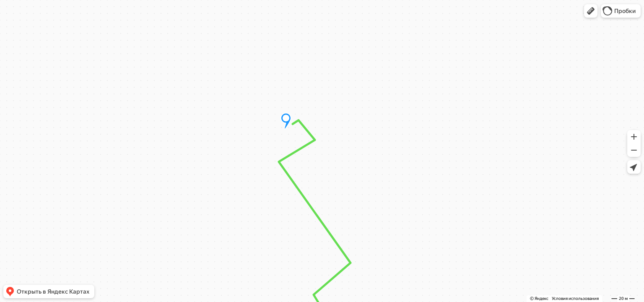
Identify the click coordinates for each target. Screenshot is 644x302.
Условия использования (575, 298)
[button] (591, 11)
